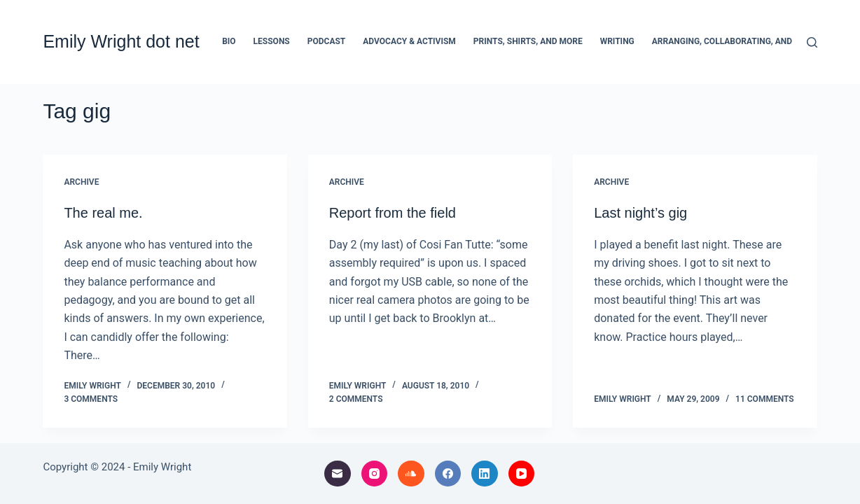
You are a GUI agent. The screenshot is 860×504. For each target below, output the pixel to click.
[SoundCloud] (411, 474)
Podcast (327, 41)
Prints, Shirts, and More (528, 41)
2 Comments (356, 399)
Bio (229, 41)
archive (81, 182)
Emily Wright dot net (121, 41)
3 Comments (91, 399)
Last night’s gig (640, 213)
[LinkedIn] (485, 474)
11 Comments (765, 399)
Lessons (272, 41)
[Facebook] (448, 474)
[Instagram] (375, 474)
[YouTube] (522, 474)
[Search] (812, 42)
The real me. (103, 213)
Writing (617, 41)
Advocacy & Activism (409, 41)
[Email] (338, 474)
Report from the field (393, 213)
